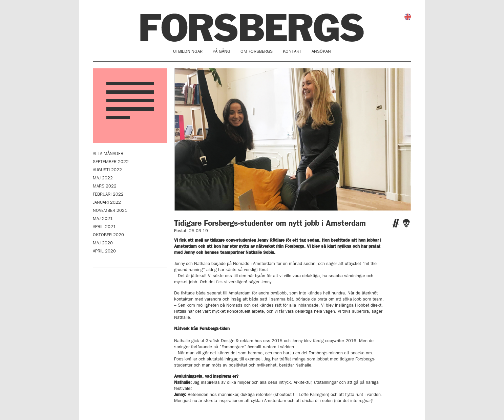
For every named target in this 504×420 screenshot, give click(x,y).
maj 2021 (103, 218)
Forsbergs (252, 28)
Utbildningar (188, 51)
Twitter (396, 223)
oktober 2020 (108, 235)
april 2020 (104, 251)
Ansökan (321, 51)
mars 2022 (105, 186)
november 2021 (110, 210)
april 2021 (104, 227)
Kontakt (292, 51)
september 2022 (111, 162)
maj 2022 (103, 178)
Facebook (406, 223)
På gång (222, 51)
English (408, 17)
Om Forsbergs (257, 51)
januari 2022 (107, 202)
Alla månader (108, 153)
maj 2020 (103, 243)
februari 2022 (108, 194)
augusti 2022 (107, 170)
